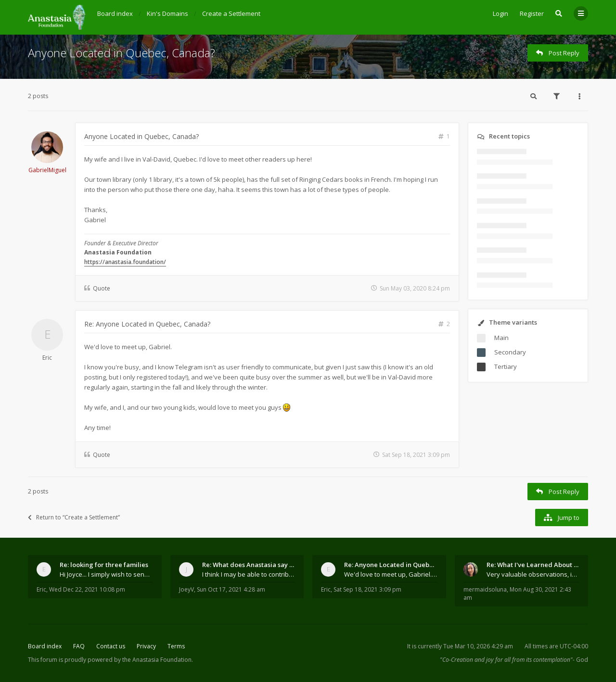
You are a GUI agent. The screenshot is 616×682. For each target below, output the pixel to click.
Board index (45, 646)
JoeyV (186, 589)
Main (501, 338)
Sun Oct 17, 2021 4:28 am (231, 589)
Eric (47, 358)
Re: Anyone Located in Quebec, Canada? (147, 324)
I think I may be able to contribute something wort (249, 574)
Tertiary (506, 366)
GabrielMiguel (47, 170)
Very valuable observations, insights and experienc (533, 574)
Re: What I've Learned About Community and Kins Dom (533, 565)
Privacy (146, 646)
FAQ (79, 646)
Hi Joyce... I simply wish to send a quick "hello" (106, 574)
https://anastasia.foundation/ (125, 262)
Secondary (510, 352)
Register (532, 13)
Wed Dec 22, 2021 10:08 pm (87, 589)
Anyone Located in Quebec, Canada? (122, 53)
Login (500, 13)
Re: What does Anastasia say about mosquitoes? (249, 565)
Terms (176, 646)
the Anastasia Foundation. (158, 660)
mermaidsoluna (485, 589)
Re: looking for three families (104, 565)
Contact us (111, 646)
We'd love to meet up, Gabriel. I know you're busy (391, 574)
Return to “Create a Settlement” (74, 517)
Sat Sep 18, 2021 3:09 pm (367, 589)
